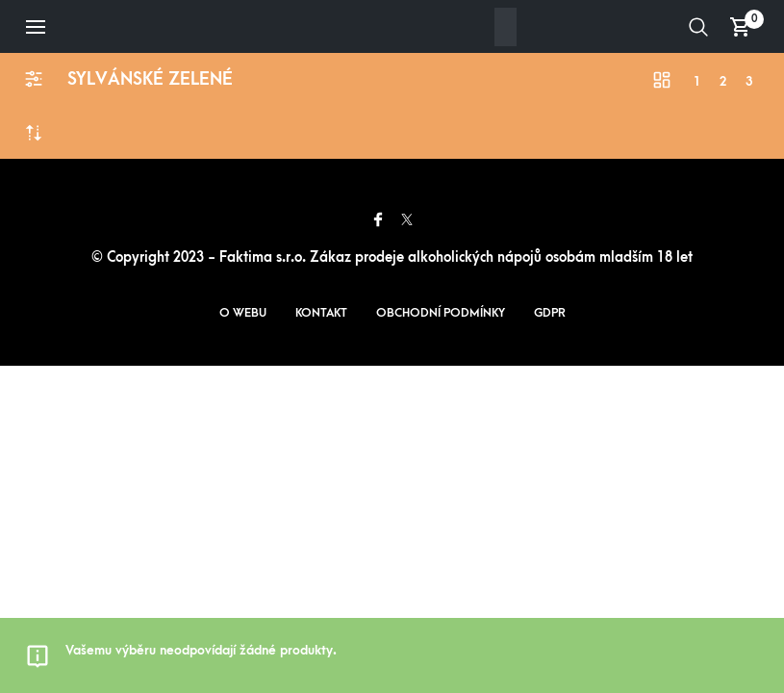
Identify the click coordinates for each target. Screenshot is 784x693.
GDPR (550, 313)
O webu (243, 313)
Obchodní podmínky (441, 313)
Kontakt (321, 313)
